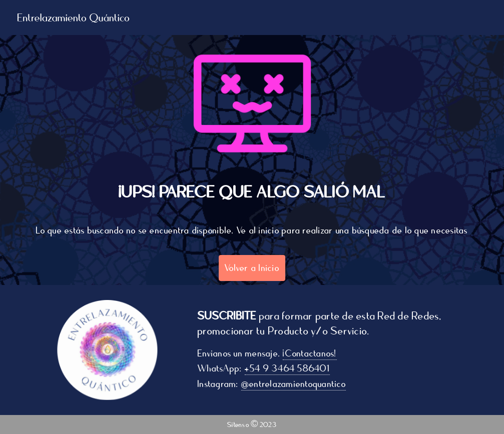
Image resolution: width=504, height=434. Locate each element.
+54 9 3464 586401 (289, 368)
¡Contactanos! (312, 353)
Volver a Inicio (252, 268)
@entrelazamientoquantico (296, 384)
